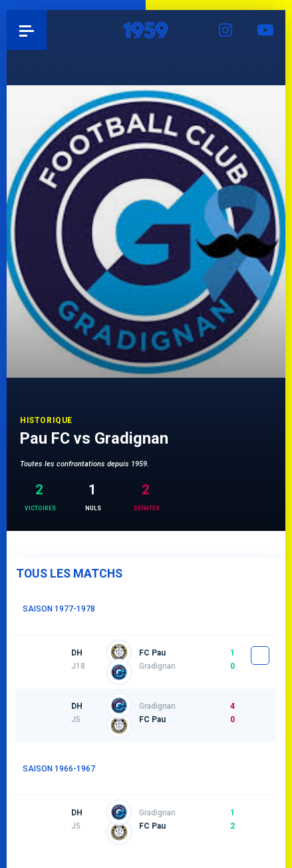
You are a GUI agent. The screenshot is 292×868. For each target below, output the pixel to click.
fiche (260, 655)
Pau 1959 (47, 30)
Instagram (225, 30)
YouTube (265, 30)
